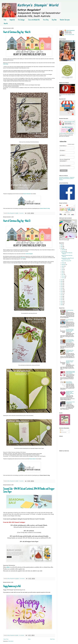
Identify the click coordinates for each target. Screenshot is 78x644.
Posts (62, 430)
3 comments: (22, 481)
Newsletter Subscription (65, 20)
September (64, 265)
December (64, 250)
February (63, 276)
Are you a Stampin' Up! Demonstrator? (65, 160)
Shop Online (54, 20)
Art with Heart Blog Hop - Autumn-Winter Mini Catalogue (70, 341)
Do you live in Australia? (65, 166)
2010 (62, 301)
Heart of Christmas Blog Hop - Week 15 (17, 221)
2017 (62, 290)
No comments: (22, 579)
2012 (62, 298)
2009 (62, 303)
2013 (62, 296)
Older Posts (52, 639)
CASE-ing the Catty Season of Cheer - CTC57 (70, 351)
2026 (62, 245)
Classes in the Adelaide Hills (34, 20)
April (63, 273)
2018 (62, 288)
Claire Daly (6, 64)
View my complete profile (69, 35)
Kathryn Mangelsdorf (70, 30)
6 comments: (22, 213)
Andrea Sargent (29, 254)
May (62, 271)
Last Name (63, 155)
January (63, 278)
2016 (62, 291)
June (63, 269)
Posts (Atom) (11, 641)
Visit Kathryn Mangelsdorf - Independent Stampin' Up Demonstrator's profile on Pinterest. (67, 179)
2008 (62, 305)
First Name (63, 150)
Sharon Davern (33, 459)
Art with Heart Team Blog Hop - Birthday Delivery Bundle (70, 330)
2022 (62, 282)
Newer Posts (6, 639)
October (63, 263)
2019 (62, 286)
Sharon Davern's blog (45, 208)
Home (5, 20)
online (8, 567)
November (64, 251)
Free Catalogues (21, 20)
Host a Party (46, 20)
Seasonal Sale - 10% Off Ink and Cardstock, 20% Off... (68, 259)
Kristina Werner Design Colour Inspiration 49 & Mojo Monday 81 (70, 372)
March (63, 274)
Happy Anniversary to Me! (12, 586)
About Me (6, 24)
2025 (62, 247)
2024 (62, 248)
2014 (62, 295)
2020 (62, 285)
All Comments (63, 432)
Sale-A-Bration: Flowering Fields (69, 382)
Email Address (63, 146)
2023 (62, 280)
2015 (62, 293)
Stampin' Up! (12, 20)
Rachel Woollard (27, 194)
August (63, 266)
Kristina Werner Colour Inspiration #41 (70, 402)
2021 (62, 283)
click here (23, 258)
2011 (62, 300)
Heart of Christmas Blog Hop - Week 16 (17, 32)
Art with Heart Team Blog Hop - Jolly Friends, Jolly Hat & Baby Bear (70, 393)
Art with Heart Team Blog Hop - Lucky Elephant (70, 362)
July (62, 268)
